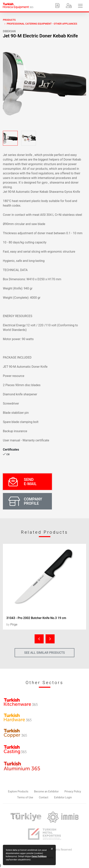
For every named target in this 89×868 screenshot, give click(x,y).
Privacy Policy (73, 791)
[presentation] (39, 639)
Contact (44, 797)
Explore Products (18, 791)
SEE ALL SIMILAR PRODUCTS (45, 653)
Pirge (14, 624)
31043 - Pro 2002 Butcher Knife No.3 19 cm (36, 618)
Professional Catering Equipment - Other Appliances (42, 24)
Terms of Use (25, 797)
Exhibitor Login (63, 797)
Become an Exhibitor (46, 791)
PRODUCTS (9, 20)
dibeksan (9, 31)
